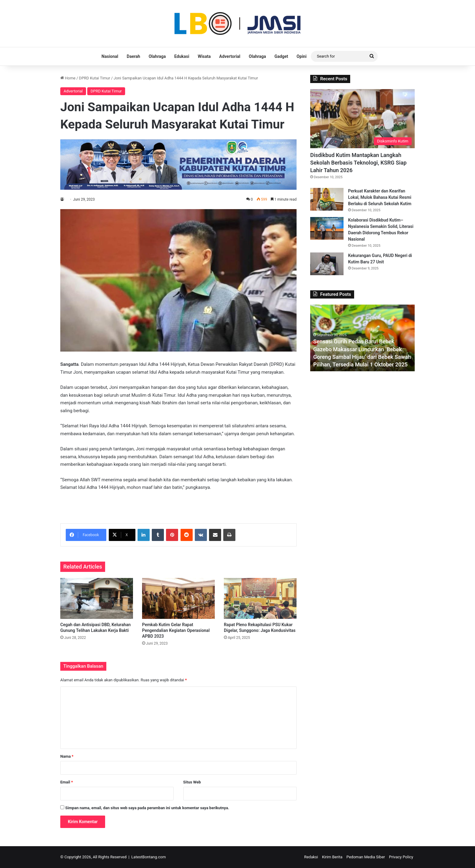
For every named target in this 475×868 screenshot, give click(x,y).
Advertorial (230, 56)
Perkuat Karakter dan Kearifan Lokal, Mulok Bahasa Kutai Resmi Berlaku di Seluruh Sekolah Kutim (380, 197)
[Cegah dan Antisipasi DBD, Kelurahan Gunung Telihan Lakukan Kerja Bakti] (97, 598)
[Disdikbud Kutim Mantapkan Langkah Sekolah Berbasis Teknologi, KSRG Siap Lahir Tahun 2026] (362, 119)
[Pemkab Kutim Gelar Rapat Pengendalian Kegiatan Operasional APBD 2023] (178, 598)
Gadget (281, 56)
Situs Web (192, 782)
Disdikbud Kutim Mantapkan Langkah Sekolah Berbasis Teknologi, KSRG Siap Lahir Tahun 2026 (358, 163)
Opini (302, 56)
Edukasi (182, 56)
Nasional (110, 56)
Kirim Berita (332, 857)
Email (67, 782)
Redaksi (311, 857)
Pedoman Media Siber (366, 857)
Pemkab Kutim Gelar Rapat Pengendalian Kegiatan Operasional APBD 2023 (176, 630)
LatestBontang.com (149, 857)
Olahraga (157, 56)
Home (68, 78)
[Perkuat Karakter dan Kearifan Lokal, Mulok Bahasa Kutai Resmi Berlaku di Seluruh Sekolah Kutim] (327, 199)
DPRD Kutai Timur (95, 78)
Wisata (204, 56)
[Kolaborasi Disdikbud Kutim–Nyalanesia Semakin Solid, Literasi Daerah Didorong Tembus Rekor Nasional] (327, 228)
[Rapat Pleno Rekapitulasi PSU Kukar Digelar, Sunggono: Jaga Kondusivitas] (260, 598)
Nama (67, 756)
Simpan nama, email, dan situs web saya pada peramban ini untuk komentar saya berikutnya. (147, 808)
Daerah (133, 56)
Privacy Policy (401, 857)
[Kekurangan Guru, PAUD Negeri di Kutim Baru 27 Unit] (327, 264)
